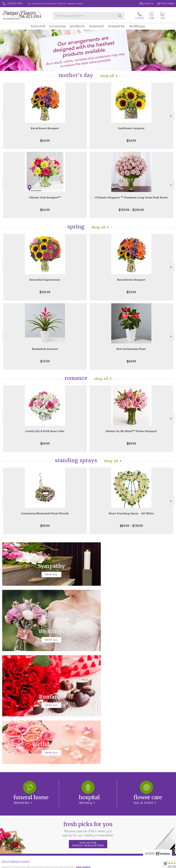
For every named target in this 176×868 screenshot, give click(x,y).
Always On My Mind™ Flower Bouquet (131, 431)
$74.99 (45, 361)
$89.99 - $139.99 (131, 526)
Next (171, 116)
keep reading (83, 754)
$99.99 (45, 526)
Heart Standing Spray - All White (131, 513)
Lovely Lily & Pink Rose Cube (45, 431)
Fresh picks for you (88, 716)
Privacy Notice (151, 865)
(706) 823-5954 (15, 3)
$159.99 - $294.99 (131, 210)
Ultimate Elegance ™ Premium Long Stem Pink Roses (131, 198)
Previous (5, 116)
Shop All (107, 76)
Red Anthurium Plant (131, 349)
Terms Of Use (134, 865)
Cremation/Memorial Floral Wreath (45, 513)
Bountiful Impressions (45, 280)
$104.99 (45, 292)
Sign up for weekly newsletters (88, 731)
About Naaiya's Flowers (16, 748)
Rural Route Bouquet (45, 128)
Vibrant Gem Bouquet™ (45, 198)
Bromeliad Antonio (45, 349)
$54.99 (45, 141)
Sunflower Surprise (131, 128)
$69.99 (131, 361)
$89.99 (131, 443)
